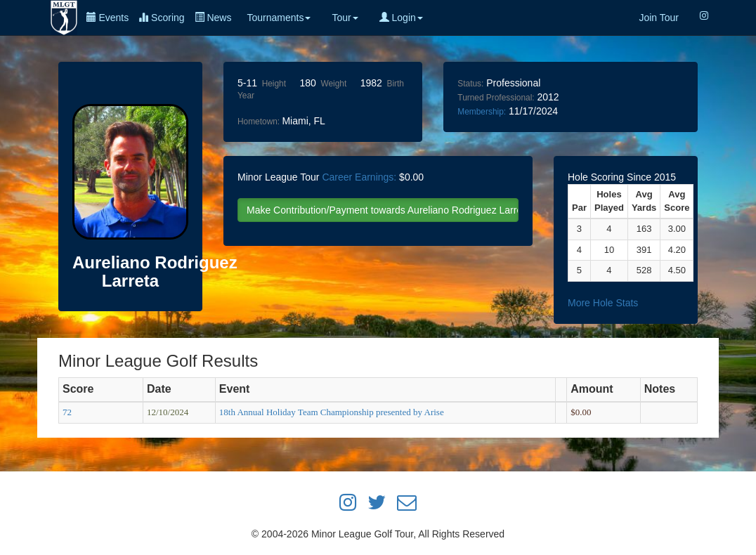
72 (67, 412)
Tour (345, 18)
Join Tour (659, 18)
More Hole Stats (603, 303)
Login (401, 18)
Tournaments (279, 18)
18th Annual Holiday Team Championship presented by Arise (332, 412)
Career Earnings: (359, 177)
